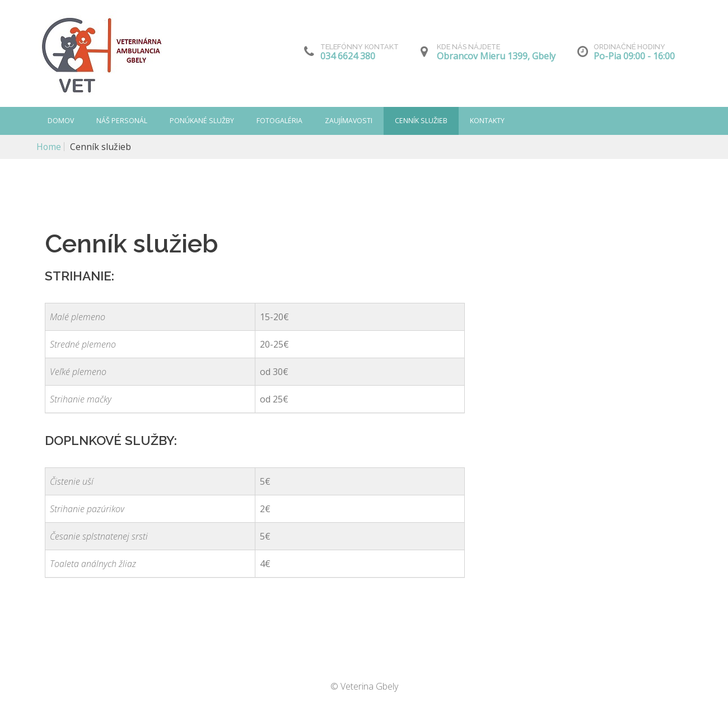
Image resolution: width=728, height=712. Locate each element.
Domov (61, 121)
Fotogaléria (280, 121)
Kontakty (489, 121)
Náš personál (122, 121)
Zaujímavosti (350, 121)
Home (49, 147)
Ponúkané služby (202, 121)
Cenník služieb (423, 121)
